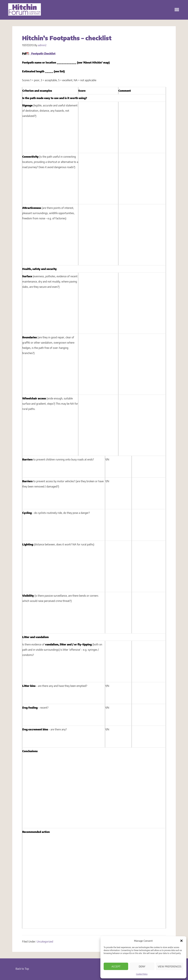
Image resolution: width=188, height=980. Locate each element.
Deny (142, 966)
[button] (181, 941)
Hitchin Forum (25, 11)
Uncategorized (45, 942)
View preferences (170, 966)
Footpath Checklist (43, 54)
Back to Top (22, 969)
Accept (116, 966)
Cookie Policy (142, 974)
